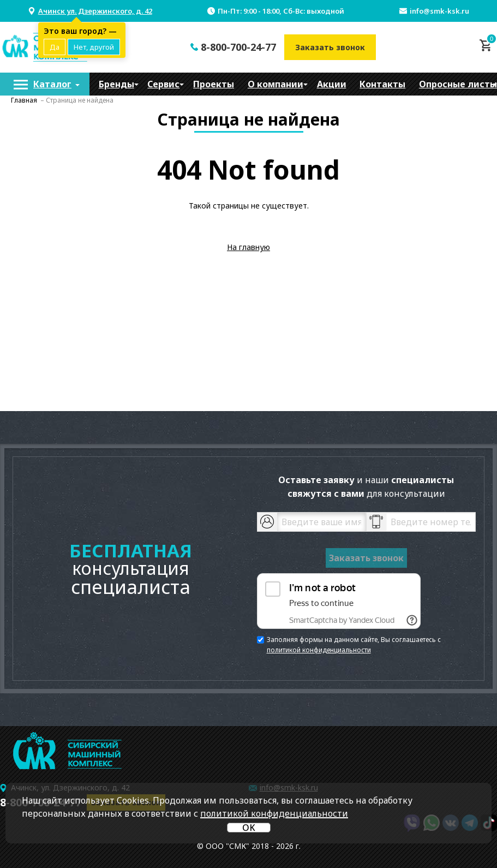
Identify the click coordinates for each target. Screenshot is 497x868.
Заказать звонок (330, 47)
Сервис (163, 84)
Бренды (116, 84)
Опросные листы (458, 84)
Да (55, 47)
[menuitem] (45, 84)
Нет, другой (94, 47)
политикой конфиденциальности (319, 650)
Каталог (52, 84)
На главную (248, 247)
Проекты (214, 84)
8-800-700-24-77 (238, 47)
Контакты (382, 84)
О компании (276, 84)
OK (249, 828)
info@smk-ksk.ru (439, 11)
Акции (332, 84)
